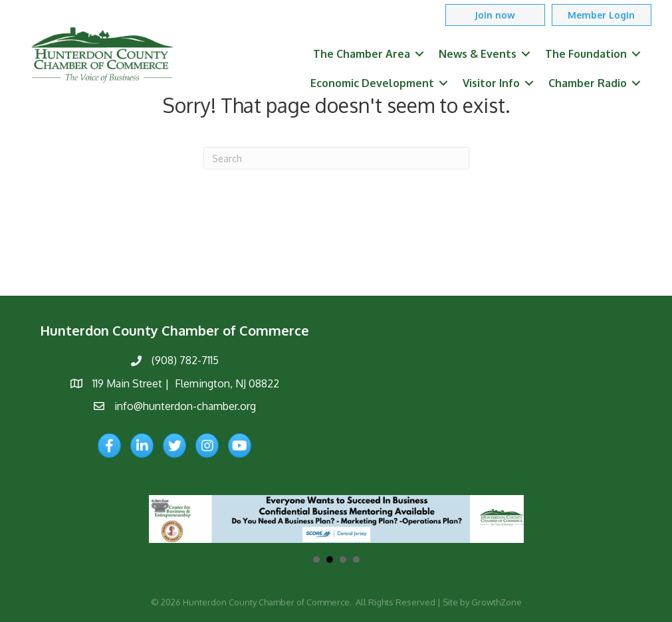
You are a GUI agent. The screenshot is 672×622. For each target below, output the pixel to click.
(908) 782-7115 (185, 360)
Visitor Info (491, 83)
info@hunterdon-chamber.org (185, 406)
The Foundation (586, 54)
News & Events (478, 54)
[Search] (336, 158)
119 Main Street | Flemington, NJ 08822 (186, 383)
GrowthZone (497, 602)
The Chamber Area (362, 54)
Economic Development (372, 83)
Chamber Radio (588, 83)
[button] (495, 15)
